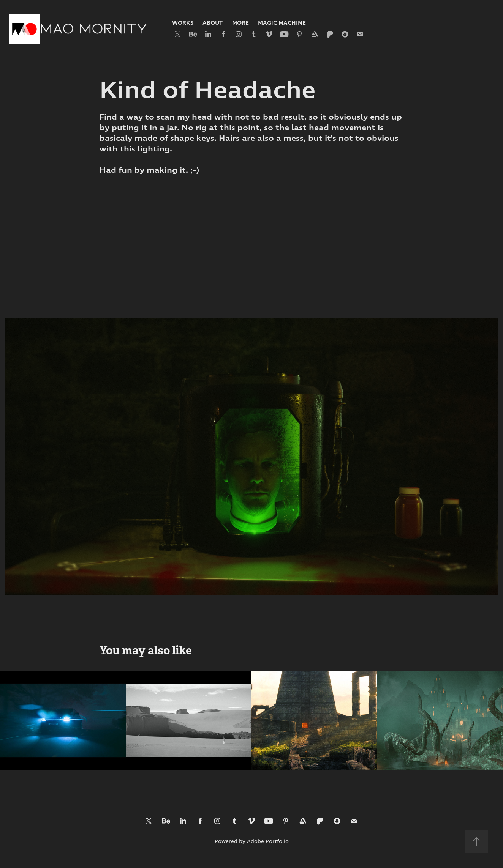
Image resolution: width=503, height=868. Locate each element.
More (240, 23)
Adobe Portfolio (268, 842)
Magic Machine (282, 23)
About (213, 23)
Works (183, 23)
